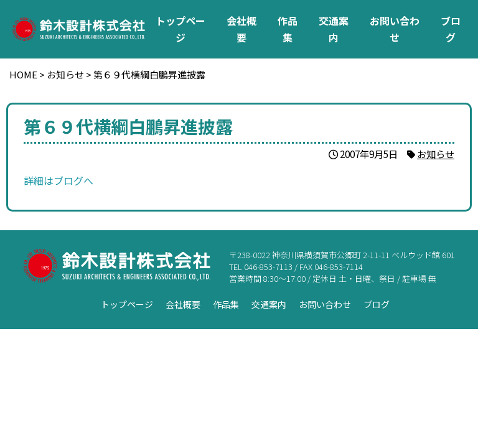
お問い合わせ (395, 29)
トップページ (180, 29)
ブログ (451, 29)
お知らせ (436, 154)
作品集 (288, 29)
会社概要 (241, 29)
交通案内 (334, 29)
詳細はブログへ (59, 180)
